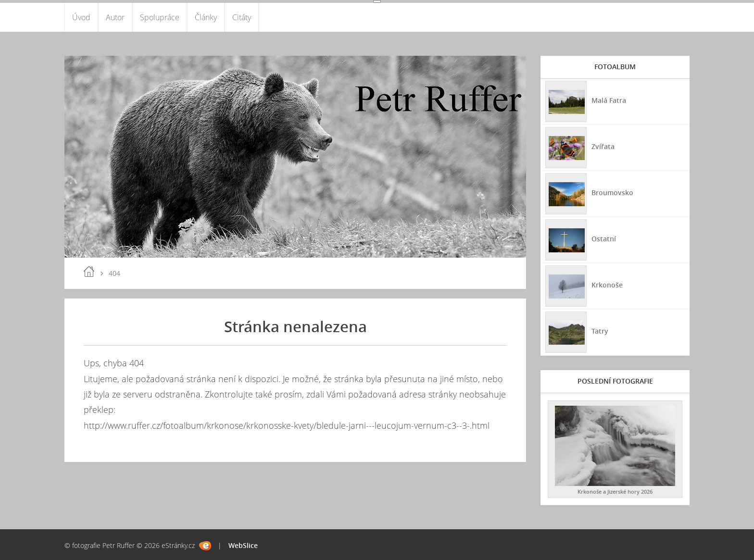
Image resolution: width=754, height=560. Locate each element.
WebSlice (243, 545)
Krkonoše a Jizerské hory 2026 (615, 492)
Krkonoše (607, 285)
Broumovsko (612, 193)
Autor (115, 17)
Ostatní (604, 239)
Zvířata (603, 146)
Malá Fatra (609, 100)
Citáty (242, 17)
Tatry (600, 331)
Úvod (81, 17)
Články (206, 17)
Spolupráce (160, 17)
